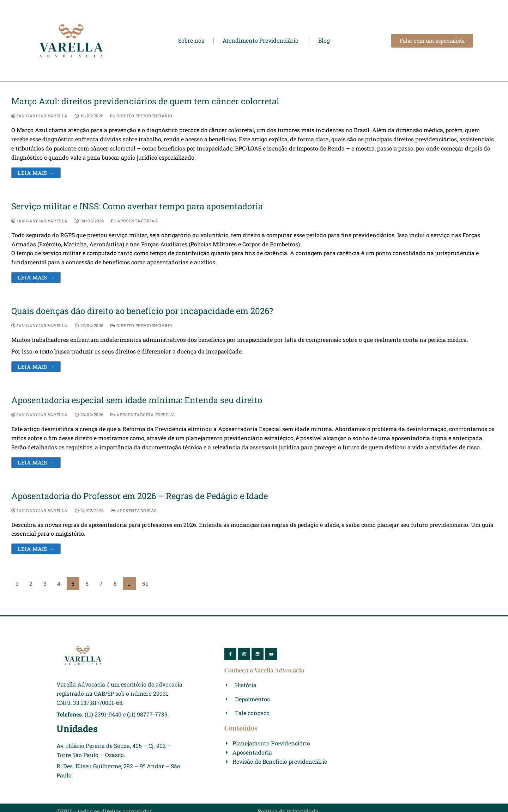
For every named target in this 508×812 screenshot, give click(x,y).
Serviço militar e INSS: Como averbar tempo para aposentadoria (137, 206)
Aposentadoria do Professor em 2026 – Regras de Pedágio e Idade (140, 496)
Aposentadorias (134, 221)
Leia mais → (36, 173)
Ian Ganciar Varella (40, 116)
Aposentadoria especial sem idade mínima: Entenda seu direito (137, 400)
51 (145, 583)
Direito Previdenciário (141, 116)
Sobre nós (191, 41)
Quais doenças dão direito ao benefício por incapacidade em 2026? (142, 311)
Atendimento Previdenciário (261, 41)
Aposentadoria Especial (143, 415)
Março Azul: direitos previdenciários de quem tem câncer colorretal (145, 101)
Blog (324, 41)
